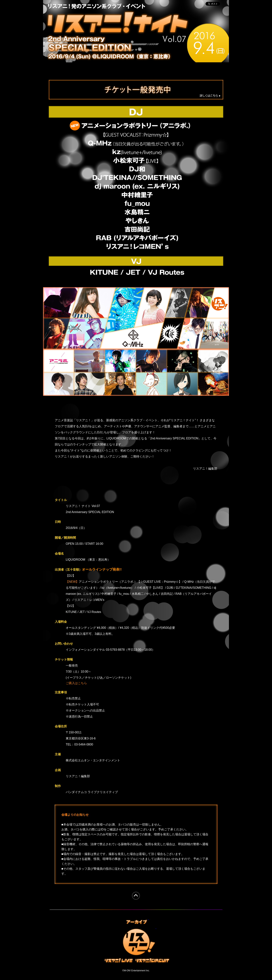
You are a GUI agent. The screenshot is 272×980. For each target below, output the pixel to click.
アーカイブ (136, 924)
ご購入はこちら (76, 683)
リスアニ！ (139, 942)
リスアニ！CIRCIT (152, 960)
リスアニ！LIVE (119, 960)
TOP (65, 69)
